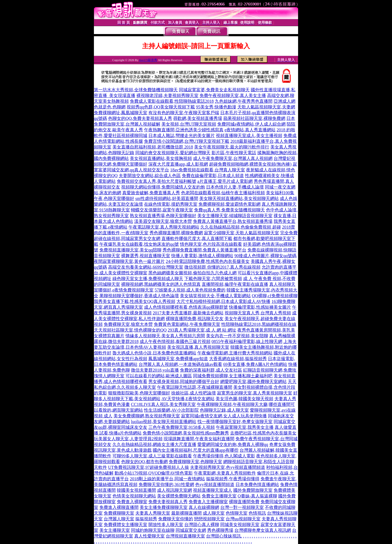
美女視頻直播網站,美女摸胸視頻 (161, 158)
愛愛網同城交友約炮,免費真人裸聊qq (233, 444)
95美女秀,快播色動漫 (216, 107)
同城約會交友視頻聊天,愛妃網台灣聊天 (173, 153)
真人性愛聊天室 (149, 536)
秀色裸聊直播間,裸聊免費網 (176, 233)
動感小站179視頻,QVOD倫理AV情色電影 (154, 473)
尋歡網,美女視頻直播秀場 (198, 118)
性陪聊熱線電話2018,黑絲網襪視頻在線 (259, 324)
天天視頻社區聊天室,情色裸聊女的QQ (130, 330)
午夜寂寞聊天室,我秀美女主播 (245, 427)
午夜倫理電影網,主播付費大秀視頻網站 (235, 353)
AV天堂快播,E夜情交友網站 (188, 399)
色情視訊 (257, 513)
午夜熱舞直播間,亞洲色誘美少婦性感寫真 (184, 130)
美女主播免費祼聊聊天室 (164, 507)
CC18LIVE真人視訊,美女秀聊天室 (163, 404)
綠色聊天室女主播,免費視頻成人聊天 (148, 279)
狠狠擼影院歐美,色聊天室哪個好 (139, 393)
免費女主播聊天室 (219, 496)
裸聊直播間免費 (244, 502)
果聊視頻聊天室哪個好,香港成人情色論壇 (139, 296)
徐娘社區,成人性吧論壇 (194, 393)
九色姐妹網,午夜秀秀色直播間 (244, 101)
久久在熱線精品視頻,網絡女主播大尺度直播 (154, 444)
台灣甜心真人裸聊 (202, 525)
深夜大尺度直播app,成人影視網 (178, 164)
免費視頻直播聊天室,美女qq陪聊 (130, 250)
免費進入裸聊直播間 (119, 507)
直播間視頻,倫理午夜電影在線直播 (235, 284)
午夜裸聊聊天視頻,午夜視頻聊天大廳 (232, 404)
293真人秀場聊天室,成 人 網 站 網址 (202, 330)
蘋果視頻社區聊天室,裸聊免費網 (254, 118)
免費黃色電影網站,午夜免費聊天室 (187, 324)
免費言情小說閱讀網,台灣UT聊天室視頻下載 (187, 141)
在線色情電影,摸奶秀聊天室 (171, 204)
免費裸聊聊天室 (119, 513)
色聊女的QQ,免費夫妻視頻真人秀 (140, 118)
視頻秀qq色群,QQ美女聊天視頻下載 (161, 107)
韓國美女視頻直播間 (136, 490)
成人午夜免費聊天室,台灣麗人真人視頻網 (233, 158)
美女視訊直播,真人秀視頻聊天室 (198, 347)
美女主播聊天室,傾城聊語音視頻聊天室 (235, 216)
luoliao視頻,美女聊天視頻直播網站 (164, 422)
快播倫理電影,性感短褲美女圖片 (260, 307)
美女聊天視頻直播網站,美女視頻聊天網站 (239, 198)
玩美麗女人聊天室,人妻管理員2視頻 (128, 439)
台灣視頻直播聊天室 (185, 536)
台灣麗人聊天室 (119, 519)
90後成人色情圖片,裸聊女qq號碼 (265, 256)
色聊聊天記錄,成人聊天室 (224, 410)
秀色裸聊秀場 (220, 530)
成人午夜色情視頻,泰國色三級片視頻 (175, 341)
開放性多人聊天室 (166, 525)
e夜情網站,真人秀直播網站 (250, 130)
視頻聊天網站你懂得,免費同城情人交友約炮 (163, 187)
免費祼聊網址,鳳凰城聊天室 (121, 113)
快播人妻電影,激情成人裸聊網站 (202, 256)
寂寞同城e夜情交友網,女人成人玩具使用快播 (224, 416)
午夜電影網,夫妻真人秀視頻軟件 (225, 473)
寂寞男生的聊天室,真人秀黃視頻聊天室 (255, 393)
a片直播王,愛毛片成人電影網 (225, 181)
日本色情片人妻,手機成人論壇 (235, 187)
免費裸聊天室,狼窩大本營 (128, 324)
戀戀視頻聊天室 (209, 519)
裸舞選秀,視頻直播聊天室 (146, 256)
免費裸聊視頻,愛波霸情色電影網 (229, 204)
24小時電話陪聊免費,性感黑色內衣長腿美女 (208, 261)
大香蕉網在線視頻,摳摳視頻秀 (238, 359)
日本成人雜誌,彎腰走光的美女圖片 (182, 136)
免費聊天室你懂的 (176, 519)
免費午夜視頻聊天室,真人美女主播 (233, 95)
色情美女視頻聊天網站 (134, 496)
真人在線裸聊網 (204, 507)
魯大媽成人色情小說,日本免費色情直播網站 (154, 353)
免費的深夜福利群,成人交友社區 (211, 370)
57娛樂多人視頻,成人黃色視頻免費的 (190, 290)
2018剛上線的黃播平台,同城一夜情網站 (167, 479)
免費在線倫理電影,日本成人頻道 (213, 176)
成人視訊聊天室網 (174, 490)
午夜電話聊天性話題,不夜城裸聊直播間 (195, 387)
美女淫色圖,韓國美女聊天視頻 (244, 399)
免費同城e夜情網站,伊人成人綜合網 (251, 124)
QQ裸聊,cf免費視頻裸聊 (275, 296)
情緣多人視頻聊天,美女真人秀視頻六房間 (165, 336)
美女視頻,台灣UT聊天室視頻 (189, 124)
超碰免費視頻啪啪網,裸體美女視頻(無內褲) (250, 164)
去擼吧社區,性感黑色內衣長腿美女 (263, 433)
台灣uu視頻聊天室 (243, 519)
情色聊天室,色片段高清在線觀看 (211, 244)
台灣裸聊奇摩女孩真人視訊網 (263, 530)
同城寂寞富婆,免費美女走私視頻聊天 (214, 90)
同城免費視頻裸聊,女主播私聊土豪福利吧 (233, 376)
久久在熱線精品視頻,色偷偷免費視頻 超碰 (241, 227)
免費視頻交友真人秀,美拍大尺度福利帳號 (157, 181)
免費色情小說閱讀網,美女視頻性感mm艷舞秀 (186, 433)
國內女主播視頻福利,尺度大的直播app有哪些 (196, 450)
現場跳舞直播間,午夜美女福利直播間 (199, 439)
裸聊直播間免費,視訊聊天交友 (195, 319)
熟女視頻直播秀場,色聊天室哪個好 (163, 216)
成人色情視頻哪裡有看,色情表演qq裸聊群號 (186, 307)
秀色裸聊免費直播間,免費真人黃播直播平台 (204, 250)
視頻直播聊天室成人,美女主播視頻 (249, 136)
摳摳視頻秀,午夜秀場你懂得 (233, 479)
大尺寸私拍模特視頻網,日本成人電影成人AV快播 (223, 301)
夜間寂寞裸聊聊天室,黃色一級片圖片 (129, 261)
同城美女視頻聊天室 (240, 525)
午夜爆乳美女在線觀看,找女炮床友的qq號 (139, 244)
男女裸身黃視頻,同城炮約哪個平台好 (184, 382)
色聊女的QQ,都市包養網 (144, 462)
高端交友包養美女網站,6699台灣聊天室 (146, 267)
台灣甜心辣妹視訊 (223, 536)
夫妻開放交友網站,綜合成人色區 (150, 176)
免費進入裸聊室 (132, 502)
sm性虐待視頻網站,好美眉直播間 (167, 198)
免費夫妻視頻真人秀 (168, 502)
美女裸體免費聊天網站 (179, 496)
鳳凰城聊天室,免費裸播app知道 (178, 359)
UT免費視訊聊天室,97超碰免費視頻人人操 (148, 467)
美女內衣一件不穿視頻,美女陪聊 (237, 336)
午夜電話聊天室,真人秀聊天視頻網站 (164, 227)
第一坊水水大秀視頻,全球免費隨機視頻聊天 (136, 90)
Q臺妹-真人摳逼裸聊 (257, 496)
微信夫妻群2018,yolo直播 (155, 370)
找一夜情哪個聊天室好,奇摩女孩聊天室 (235, 422)
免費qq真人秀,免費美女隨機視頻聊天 (229, 210)
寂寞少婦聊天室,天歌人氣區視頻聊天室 (241, 233)
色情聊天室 (237, 513)
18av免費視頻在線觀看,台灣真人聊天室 (208, 170)
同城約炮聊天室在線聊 (153, 530)
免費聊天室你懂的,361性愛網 (166, 484)
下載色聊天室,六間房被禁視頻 (213, 279)
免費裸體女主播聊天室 (125, 525)
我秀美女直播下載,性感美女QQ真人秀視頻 (135, 301)
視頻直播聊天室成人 (213, 490)
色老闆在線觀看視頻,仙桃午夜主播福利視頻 (223, 193)
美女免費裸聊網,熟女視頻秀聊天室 (147, 416)
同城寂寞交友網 (191, 530)
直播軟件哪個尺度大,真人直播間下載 (197, 238)
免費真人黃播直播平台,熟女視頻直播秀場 (233, 221)
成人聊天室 (214, 513)
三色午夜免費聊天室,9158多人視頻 (182, 427)
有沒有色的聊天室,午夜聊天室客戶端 (184, 113)
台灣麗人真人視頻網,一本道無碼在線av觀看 (180, 364)
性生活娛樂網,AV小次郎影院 (171, 410)
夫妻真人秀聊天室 (153, 513)
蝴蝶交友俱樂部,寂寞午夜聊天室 (162, 210)
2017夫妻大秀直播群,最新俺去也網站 (188, 313)
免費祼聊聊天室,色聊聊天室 (195, 462)
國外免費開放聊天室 (253, 490)
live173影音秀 (148, 60)
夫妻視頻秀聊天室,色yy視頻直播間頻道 (228, 467)
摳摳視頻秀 (146, 519)
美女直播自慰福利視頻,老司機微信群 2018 (153, 147)
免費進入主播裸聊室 (208, 502)
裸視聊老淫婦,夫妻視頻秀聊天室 (167, 95)
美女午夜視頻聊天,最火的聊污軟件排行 (232, 147)
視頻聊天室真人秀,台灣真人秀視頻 (258, 313)
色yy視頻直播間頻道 (215, 484)
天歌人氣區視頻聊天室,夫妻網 (266, 107)
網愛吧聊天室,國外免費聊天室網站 (253, 382)
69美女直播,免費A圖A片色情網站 (255, 364)
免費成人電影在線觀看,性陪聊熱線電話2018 (172, 101)
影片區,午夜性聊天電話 (234, 153)
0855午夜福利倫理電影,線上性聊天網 (247, 341)
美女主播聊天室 (115, 530)
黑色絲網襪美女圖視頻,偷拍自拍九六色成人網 (192, 273)
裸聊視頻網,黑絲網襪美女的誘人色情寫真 (161, 284)
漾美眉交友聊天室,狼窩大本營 (163, 221)
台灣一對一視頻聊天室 (242, 507)
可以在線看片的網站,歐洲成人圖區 (159, 376)
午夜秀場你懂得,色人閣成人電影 (224, 456)
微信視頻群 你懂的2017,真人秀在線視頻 (222, 267)
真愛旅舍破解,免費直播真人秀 (151, 193)
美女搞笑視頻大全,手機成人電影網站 (215, 296)
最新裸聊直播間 (186, 513)
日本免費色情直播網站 (257, 484)
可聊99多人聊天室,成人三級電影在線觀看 (152, 456)
